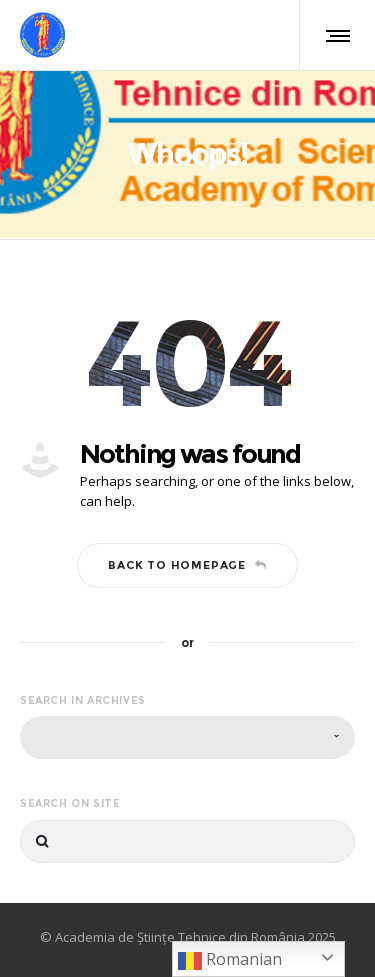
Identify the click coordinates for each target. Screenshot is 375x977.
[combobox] (187, 737)
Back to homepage (187, 565)
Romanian (230, 960)
